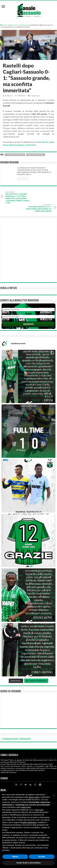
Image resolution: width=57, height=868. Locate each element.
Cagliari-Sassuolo (15, 155)
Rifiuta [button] (15, 857)
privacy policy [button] (34, 797)
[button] (54, 795)
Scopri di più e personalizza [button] (28, 863)
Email (28, 314)
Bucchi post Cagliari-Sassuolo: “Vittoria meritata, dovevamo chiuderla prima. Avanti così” (19, 198)
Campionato (24, 25)
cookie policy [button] (26, 807)
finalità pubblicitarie (29, 822)
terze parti (39, 810)
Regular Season (13, 25)
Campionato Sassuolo (16, 739)
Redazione (9, 96)
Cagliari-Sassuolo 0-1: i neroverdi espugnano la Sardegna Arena (38, 208)
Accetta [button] (42, 857)
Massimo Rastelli (36, 155)
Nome (28, 307)
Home (3, 25)
